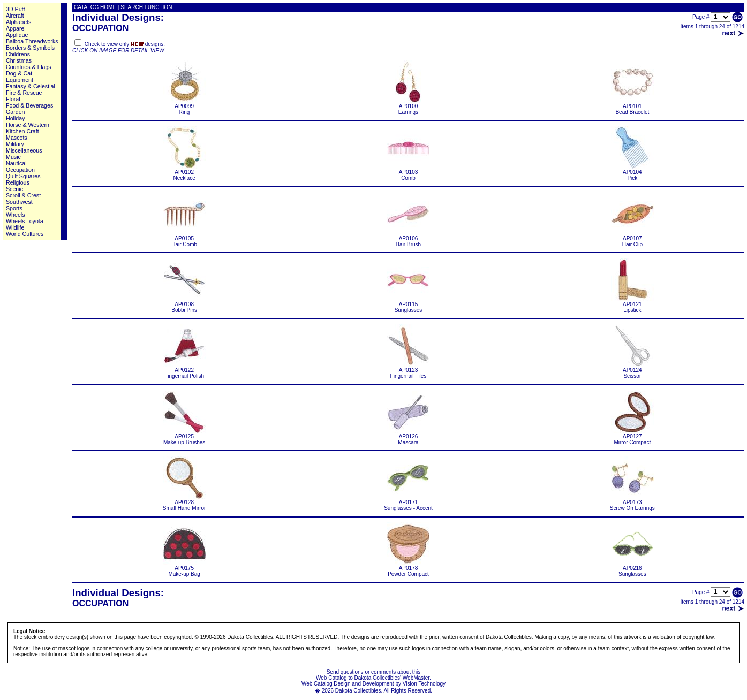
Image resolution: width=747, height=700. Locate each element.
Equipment (20, 80)
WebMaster (416, 678)
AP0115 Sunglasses (408, 305)
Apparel (16, 28)
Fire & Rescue (24, 93)
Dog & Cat (19, 73)
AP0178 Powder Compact (408, 569)
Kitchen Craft (22, 131)
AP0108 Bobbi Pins (184, 305)
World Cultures (25, 234)
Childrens (18, 54)
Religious (18, 182)
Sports (14, 208)
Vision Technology (424, 684)
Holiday (16, 118)
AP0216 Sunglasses (632, 569)
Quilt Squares (23, 176)
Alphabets (18, 22)
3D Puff (15, 9)
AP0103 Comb (408, 173)
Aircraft (15, 16)
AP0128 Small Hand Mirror (184, 503)
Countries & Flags (29, 67)
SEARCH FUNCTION (146, 7)
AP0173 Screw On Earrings (632, 503)
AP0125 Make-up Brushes (184, 437)
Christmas (19, 60)
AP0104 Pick (632, 173)
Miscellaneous (24, 150)
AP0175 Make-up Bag (184, 569)
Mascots (17, 138)
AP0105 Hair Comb (184, 239)
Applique (17, 35)
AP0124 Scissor (632, 371)
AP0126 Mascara (408, 437)
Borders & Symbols (30, 48)
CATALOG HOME (95, 7)
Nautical (16, 163)
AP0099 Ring (184, 107)
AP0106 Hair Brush (408, 239)
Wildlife (15, 227)
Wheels (16, 215)
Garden (16, 112)
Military (15, 144)
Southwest (19, 202)
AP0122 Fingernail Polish (184, 371)
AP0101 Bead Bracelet (632, 107)
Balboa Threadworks (32, 41)
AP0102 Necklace (184, 173)
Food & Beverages (29, 105)
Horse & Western (28, 125)
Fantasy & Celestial (31, 86)
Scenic (14, 189)
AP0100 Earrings (408, 107)
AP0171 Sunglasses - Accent (408, 503)
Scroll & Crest (23, 195)
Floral (13, 99)
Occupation (20, 170)
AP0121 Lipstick (632, 305)
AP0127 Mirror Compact (632, 437)
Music (13, 157)
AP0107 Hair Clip (632, 239)
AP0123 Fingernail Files (408, 371)
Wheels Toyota (25, 221)
